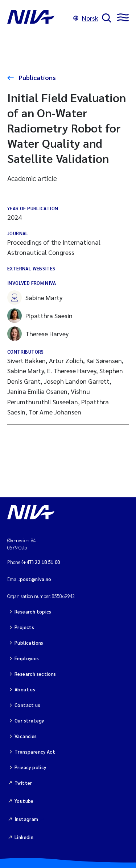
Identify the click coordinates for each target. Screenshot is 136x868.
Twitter (23, 783)
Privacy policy (30, 767)
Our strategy (29, 720)
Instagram (26, 819)
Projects (24, 627)
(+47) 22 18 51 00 (41, 562)
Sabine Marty (35, 298)
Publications (37, 77)
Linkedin (24, 837)
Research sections (35, 674)
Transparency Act (35, 752)
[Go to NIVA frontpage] (38, 18)
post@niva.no (36, 579)
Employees (27, 658)
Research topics (33, 612)
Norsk (86, 18)
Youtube (24, 801)
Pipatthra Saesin (40, 316)
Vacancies (26, 736)
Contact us (27, 705)
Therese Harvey (38, 334)
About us (25, 689)
